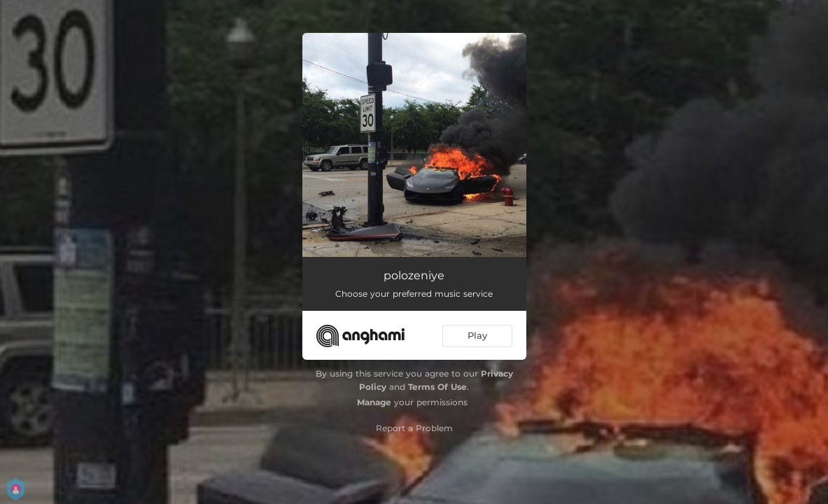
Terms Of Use (437, 387)
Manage (374, 402)
